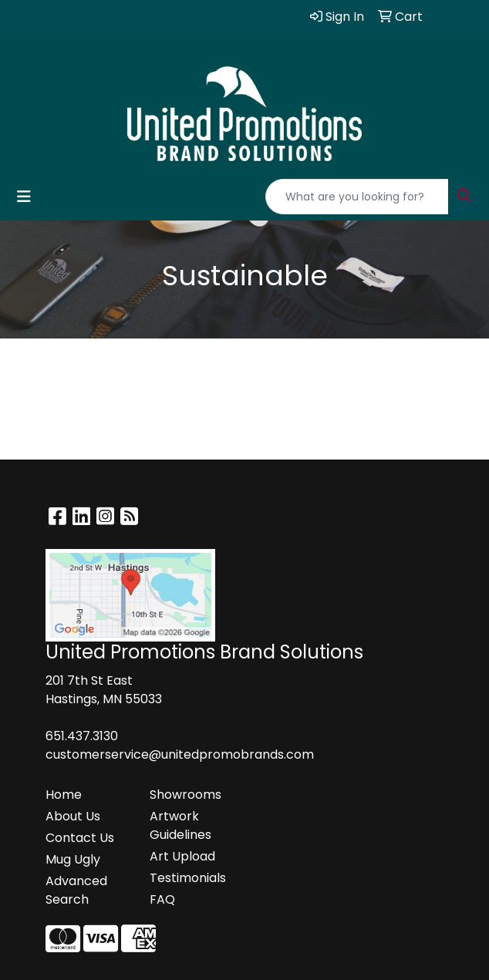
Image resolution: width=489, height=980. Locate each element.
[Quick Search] (357, 197)
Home (64, 795)
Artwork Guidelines (180, 825)
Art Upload (182, 856)
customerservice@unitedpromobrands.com (180, 754)
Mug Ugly (73, 859)
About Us (73, 816)
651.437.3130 (82, 736)
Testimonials (188, 878)
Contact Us (80, 838)
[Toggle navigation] (24, 197)
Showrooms (185, 795)
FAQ (162, 899)
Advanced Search (76, 890)
